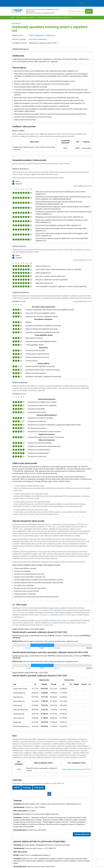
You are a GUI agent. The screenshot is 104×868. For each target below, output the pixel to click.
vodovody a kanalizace (38, 39)
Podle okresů (39, 788)
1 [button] (49, 794)
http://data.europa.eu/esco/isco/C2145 (77, 769)
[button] (46, 794)
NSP (12, 18)
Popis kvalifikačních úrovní (82, 186)
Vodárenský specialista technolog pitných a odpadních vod (54, 18)
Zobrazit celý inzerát (82, 834)
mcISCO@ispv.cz (18, 617)
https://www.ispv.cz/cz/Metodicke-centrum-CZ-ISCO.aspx (55, 615)
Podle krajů (27, 788)
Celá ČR (17, 788)
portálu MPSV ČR (57, 783)
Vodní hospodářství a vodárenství (25, 18)
